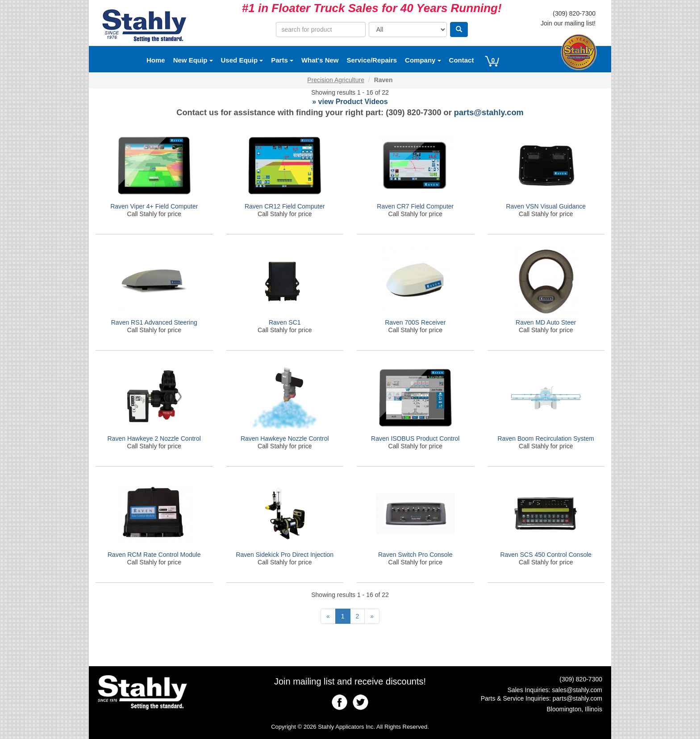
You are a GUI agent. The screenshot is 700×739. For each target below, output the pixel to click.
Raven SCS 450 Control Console (546, 555)
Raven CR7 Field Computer (415, 206)
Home (156, 60)
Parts (282, 60)
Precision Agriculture (336, 80)
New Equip (193, 60)
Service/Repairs (372, 60)
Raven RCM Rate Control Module (154, 555)
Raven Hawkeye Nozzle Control (285, 438)
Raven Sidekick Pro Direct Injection (285, 555)
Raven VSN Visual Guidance (546, 206)
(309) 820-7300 (574, 13)
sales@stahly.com (577, 690)
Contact (462, 60)
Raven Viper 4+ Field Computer (154, 206)
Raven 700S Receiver (415, 322)
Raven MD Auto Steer (546, 322)
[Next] (372, 616)
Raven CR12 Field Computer (285, 206)
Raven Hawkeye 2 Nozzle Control (154, 438)
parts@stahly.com (489, 113)
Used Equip (242, 60)
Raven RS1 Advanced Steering (154, 322)
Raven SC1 (285, 322)
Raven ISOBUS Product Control (415, 438)
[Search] (459, 29)
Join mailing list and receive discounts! (350, 681)
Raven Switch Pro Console (415, 555)
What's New (320, 60)
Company (423, 60)
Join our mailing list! (568, 23)
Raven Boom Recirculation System (546, 438)
